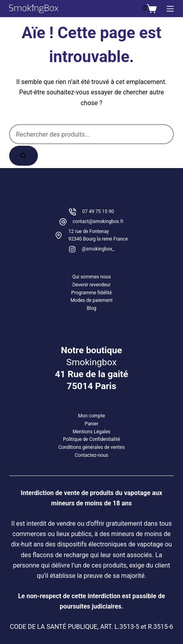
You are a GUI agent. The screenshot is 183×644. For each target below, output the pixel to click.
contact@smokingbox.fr (98, 221)
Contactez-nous (92, 455)
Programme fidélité (92, 293)
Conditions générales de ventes (91, 447)
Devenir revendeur (92, 285)
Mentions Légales (91, 432)
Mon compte (92, 416)
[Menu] (170, 9)
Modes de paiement (92, 300)
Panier (91, 424)
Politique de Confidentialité (91, 439)
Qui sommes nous (91, 277)
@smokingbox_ (98, 249)
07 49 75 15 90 (98, 211)
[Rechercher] (24, 156)
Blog (92, 308)
